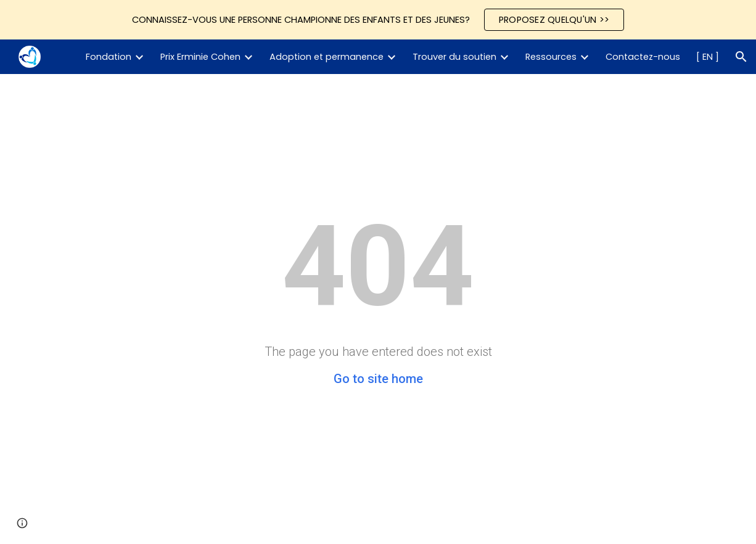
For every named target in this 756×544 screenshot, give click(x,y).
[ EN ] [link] (708, 57)
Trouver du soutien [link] (454, 57)
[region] (378, 20)
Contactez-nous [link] (643, 57)
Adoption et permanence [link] (327, 57)
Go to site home (378, 379)
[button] (741, 57)
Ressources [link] (551, 57)
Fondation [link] (109, 57)
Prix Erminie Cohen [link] (200, 57)
